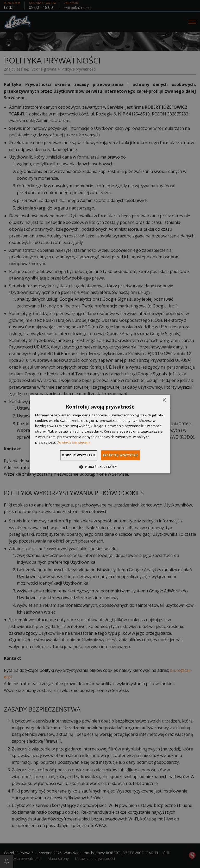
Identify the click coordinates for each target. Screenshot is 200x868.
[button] (100, 467)
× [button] (164, 400)
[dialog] (100, 434)
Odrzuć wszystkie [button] (72, 455)
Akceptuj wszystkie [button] (127, 455)
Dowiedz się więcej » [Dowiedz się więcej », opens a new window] (73, 442)
